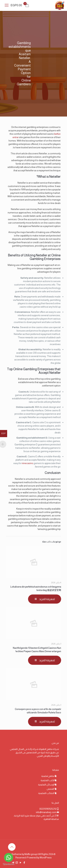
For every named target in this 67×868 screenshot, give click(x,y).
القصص (51, 789)
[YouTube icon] (20, 863)
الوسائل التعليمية (46, 785)
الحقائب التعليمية (46, 793)
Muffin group (31, 854)
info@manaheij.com (46, 812)
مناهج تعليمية (48, 776)
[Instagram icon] (17, 863)
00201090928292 (48, 809)
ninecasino (28, 463)
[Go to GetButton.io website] (9, 864)
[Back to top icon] (12, 847)
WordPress (46, 858)
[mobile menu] (7, 5)
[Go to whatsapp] (9, 857)
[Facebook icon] (24, 863)
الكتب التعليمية (48, 780)
